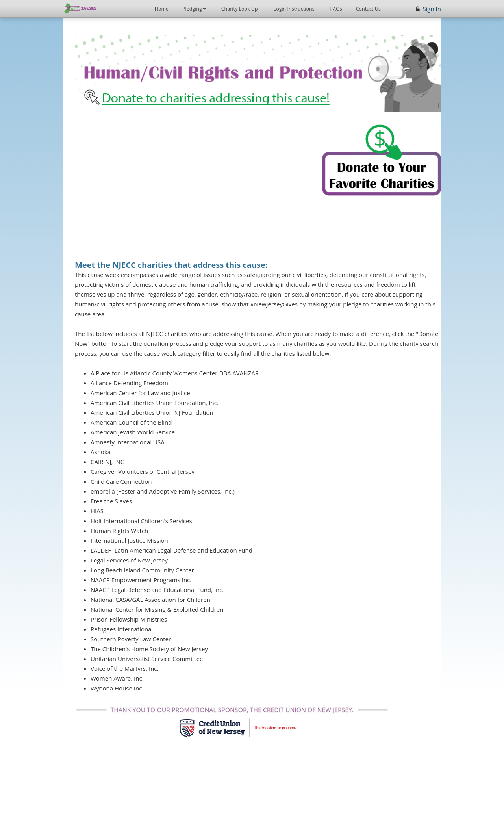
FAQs (336, 9)
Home (162, 9)
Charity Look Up (240, 9)
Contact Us (368, 9)
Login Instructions (294, 9)
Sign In (432, 9)
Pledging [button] (197, 6)
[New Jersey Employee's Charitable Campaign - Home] (81, 9)
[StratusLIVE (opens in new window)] (268, 786)
